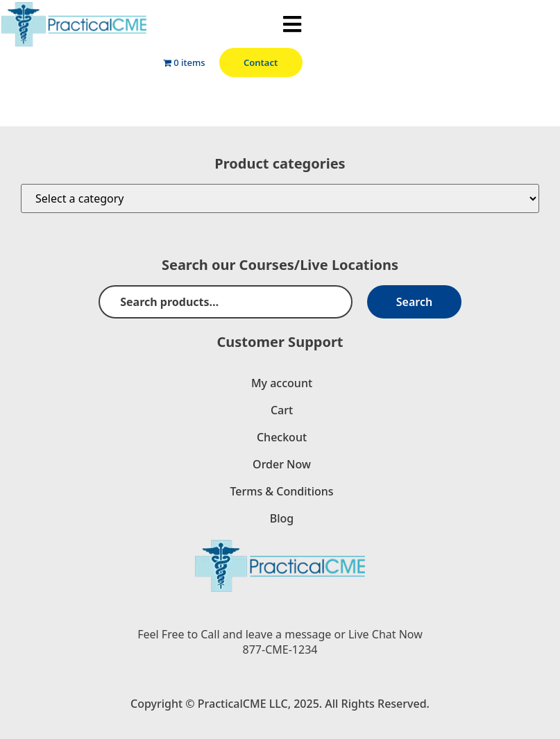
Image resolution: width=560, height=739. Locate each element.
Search (414, 302)
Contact (261, 62)
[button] (292, 24)
